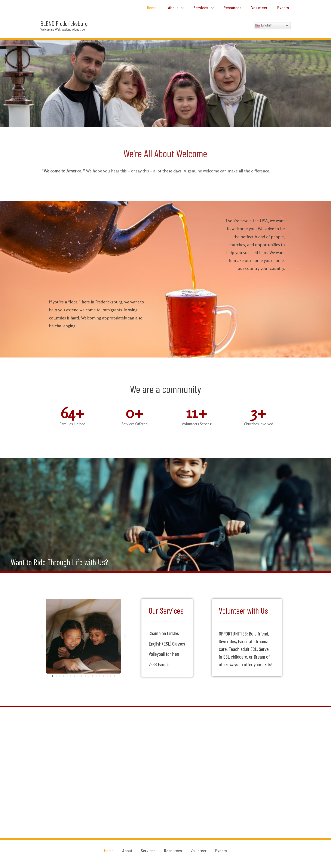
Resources (232, 7)
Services (204, 7)
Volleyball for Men (164, 654)
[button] (42, 636)
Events (283, 7)
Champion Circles (164, 633)
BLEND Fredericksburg (64, 23)
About (176, 7)
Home (151, 7)
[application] (181, 7)
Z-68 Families (161, 664)
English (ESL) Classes (167, 644)
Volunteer (259, 7)
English (264, 26)
